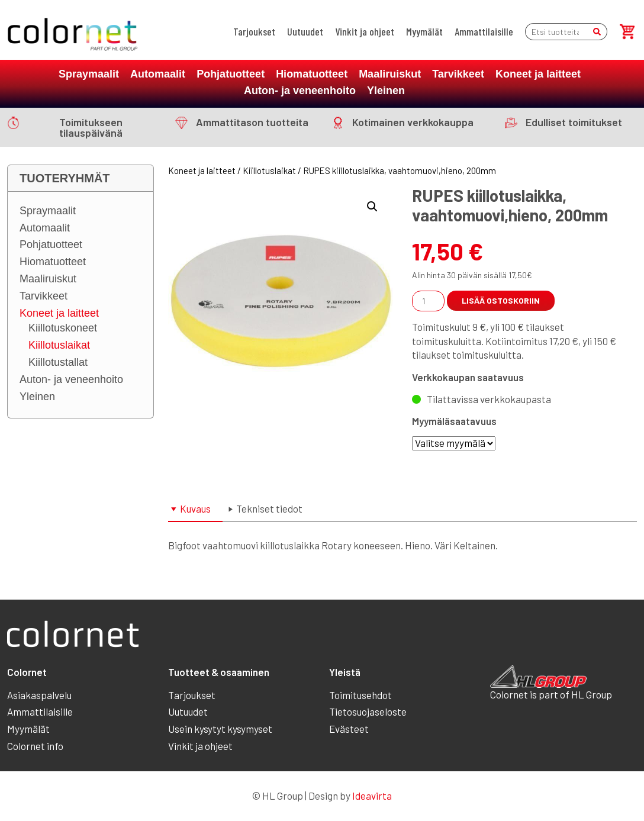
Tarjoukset (254, 31)
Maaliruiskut (390, 74)
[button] (372, 207)
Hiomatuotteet (312, 74)
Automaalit (158, 74)
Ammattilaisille (484, 31)
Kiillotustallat (58, 362)
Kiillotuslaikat (59, 345)
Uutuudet (305, 31)
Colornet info (35, 746)
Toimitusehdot (360, 695)
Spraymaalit (89, 74)
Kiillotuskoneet (63, 328)
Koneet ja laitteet (538, 74)
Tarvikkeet (458, 74)
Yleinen (386, 91)
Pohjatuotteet (231, 74)
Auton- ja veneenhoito (300, 91)
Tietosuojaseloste (368, 711)
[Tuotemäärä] (428, 301)
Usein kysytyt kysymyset (220, 729)
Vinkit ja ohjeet (365, 31)
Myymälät (424, 31)
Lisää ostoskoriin (501, 300)
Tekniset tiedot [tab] (269, 508)
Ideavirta (372, 796)
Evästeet (349, 729)
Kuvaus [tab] (195, 508)
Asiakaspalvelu (39, 695)
